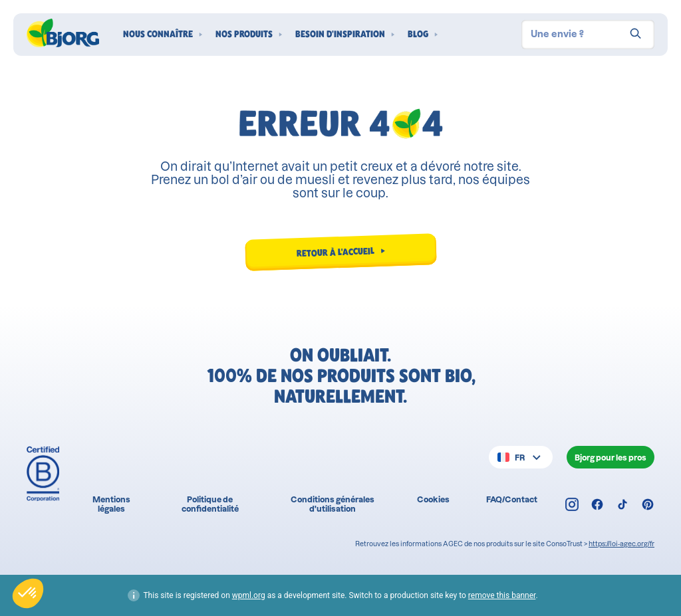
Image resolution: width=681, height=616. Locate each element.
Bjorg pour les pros (611, 458)
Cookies (433, 499)
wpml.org (249, 595)
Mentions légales (111, 504)
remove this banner (502, 595)
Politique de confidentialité (210, 504)
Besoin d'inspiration (340, 34)
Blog (418, 34)
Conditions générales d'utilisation (333, 504)
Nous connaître (158, 34)
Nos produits (244, 34)
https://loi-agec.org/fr (621, 544)
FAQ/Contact (512, 499)
